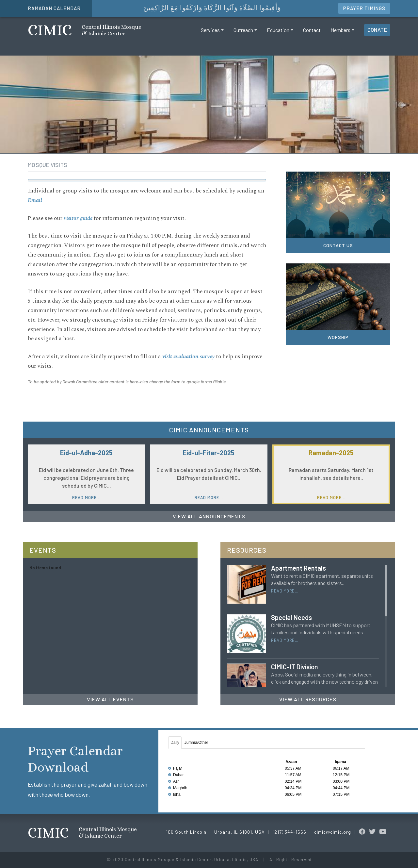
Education (278, 34)
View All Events (110, 699)
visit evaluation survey (188, 357)
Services (210, 34)
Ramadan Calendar (54, 8)
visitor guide (78, 218)
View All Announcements (209, 516)
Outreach (243, 34)
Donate (377, 33)
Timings (364, 8)
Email (35, 200)
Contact (312, 34)
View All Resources (308, 699)
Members (340, 34)
